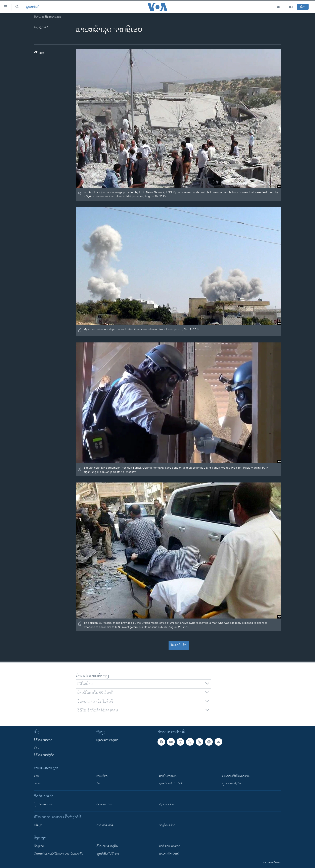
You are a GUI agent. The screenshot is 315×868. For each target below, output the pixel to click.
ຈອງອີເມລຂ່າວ (167, 825)
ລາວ (36, 776)
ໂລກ (99, 783)
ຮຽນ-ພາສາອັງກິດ (231, 783)
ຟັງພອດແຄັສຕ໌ (167, 804)
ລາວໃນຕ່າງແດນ (168, 776)
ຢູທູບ (37, 748)
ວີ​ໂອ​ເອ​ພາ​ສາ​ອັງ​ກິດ (107, 846)
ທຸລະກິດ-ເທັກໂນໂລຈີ (171, 783)
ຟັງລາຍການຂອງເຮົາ (107, 740)
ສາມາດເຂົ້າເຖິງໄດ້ (169, 854)
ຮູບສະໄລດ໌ (33, 7)
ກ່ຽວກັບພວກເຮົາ (43, 804)
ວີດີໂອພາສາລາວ (43, 740)
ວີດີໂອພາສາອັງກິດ (44, 755)
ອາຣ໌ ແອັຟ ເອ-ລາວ (170, 846)
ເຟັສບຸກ (38, 825)
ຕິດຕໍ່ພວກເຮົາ (104, 804)
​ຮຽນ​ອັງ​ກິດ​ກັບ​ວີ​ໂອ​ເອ (108, 854)
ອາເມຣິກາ (102, 776)
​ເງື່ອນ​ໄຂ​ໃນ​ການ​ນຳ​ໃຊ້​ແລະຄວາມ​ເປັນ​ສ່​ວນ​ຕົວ (58, 854)
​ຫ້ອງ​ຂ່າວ (39, 846)
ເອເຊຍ (37, 783)
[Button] (39, 53)
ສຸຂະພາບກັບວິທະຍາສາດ (236, 776)
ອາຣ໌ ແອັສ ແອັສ (105, 825)
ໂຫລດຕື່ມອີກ (178, 645)
